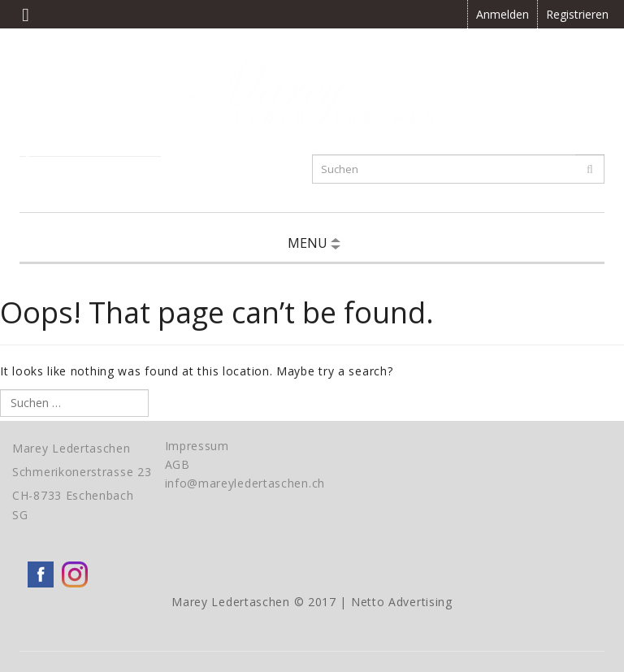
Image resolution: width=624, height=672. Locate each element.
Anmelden (503, 14)
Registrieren (577, 14)
